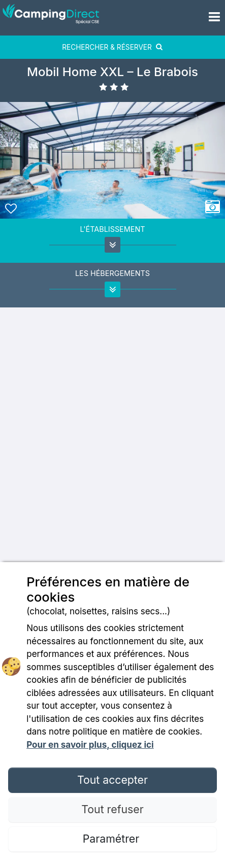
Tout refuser (112, 809)
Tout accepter (112, 780)
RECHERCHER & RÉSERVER (112, 47)
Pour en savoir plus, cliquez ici (90, 745)
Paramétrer (112, 839)
